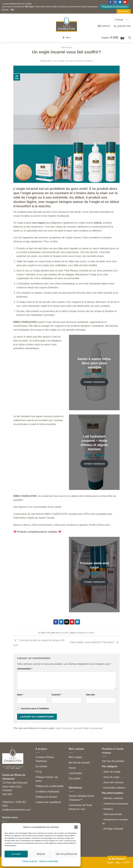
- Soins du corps (111, 777)
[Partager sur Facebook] (56, 622)
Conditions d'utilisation (47, 792)
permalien (90, 633)
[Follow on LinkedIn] (120, 2)
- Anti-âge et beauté (113, 829)
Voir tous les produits (113, 761)
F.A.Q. (39, 772)
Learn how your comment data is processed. (79, 728)
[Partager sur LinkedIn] (77, 622)
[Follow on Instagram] (115, 2)
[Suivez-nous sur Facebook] (111, 2)
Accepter (16, 854)
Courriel (56, 695)
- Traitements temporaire (115, 804)
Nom (20, 695)
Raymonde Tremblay (83, 61)
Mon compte (75, 757)
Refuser (41, 854)
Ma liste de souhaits (79, 763)
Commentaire (25, 669)
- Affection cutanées (113, 798)
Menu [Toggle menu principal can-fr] (66, 38)
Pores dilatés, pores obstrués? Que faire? (95, 642)
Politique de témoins (30, 861)
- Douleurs (108, 809)
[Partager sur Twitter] (61, 622)
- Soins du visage (111, 772)
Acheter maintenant (94, 382)
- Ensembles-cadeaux (114, 788)
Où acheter (41, 766)
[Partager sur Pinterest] (72, 622)
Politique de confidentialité (49, 861)
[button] (76, 827)
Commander (75, 773)
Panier (72, 768)
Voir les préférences (67, 854)
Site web (90, 695)
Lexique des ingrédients (48, 802)
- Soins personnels (112, 814)
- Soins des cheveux (113, 782)
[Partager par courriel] (67, 622)
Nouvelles (66, 48)
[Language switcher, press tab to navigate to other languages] (121, 20)
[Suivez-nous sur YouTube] (125, 2)
